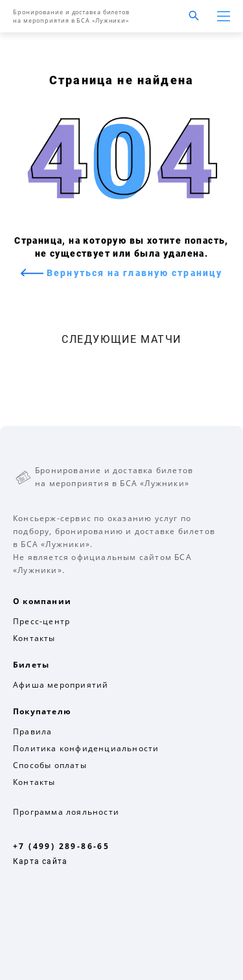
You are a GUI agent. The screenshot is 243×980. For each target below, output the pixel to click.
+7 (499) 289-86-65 (61, 846)
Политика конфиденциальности (86, 748)
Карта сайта (40, 861)
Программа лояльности (66, 812)
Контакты (34, 638)
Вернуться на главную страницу (133, 273)
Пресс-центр (41, 621)
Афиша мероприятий (61, 685)
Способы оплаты (50, 765)
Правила (32, 731)
